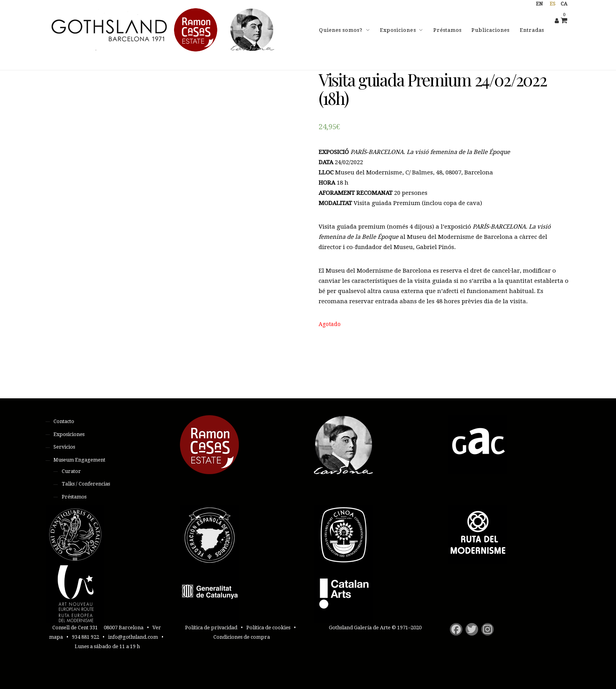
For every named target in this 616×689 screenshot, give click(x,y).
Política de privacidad (211, 628)
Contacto (64, 421)
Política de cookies (268, 628)
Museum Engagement (79, 460)
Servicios (64, 447)
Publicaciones (490, 30)
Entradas (532, 30)
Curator (71, 471)
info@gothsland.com (133, 637)
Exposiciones (398, 30)
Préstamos (447, 30)
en (539, 4)
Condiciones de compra (242, 637)
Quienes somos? (341, 30)
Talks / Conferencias (86, 484)
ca (564, 4)
